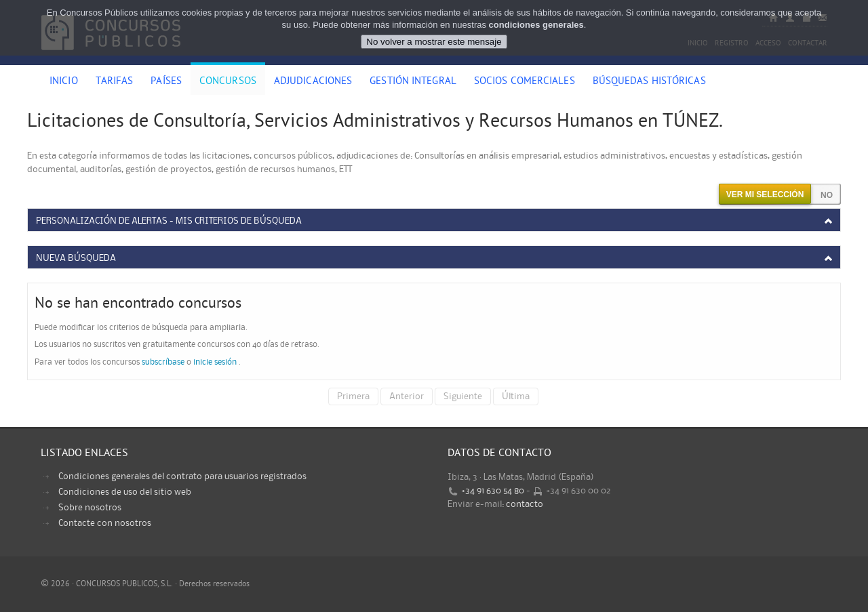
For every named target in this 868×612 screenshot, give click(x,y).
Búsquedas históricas (649, 82)
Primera (353, 396)
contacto (525, 504)
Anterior (407, 396)
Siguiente (463, 396)
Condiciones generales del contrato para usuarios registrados (182, 476)
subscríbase (163, 362)
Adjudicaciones (313, 82)
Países (166, 82)
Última (516, 396)
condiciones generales (536, 25)
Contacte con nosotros (105, 523)
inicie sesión (215, 362)
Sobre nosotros (90, 508)
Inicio (64, 82)
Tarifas (115, 82)
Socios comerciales (525, 82)
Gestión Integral (413, 82)
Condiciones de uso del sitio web (125, 492)
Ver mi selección (765, 195)
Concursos (228, 82)
